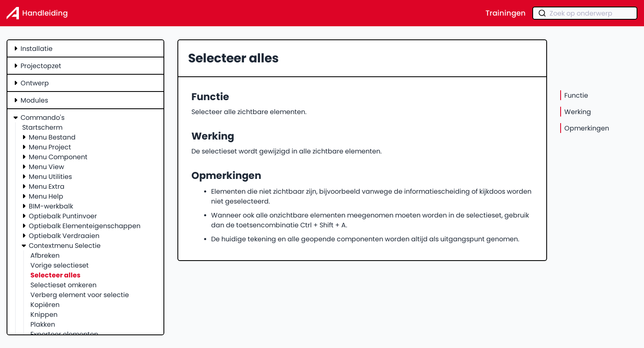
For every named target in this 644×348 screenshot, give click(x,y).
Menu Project (50, 147)
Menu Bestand (52, 137)
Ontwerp (35, 83)
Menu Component (58, 157)
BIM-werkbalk (51, 206)
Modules (34, 100)
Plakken (43, 324)
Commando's (43, 117)
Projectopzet (41, 66)
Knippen (44, 314)
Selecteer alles (55, 275)
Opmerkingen (587, 128)
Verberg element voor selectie (80, 295)
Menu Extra (47, 186)
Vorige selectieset (60, 265)
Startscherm (42, 127)
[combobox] (585, 13)
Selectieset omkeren (63, 285)
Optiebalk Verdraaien (64, 236)
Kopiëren (45, 304)
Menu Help (46, 196)
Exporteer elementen (64, 334)
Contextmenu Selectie (65, 245)
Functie (576, 95)
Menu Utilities (50, 176)
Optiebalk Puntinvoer (63, 216)
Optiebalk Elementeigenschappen (85, 226)
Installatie (37, 48)
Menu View (46, 167)
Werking (578, 112)
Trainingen (506, 13)
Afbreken (45, 255)
